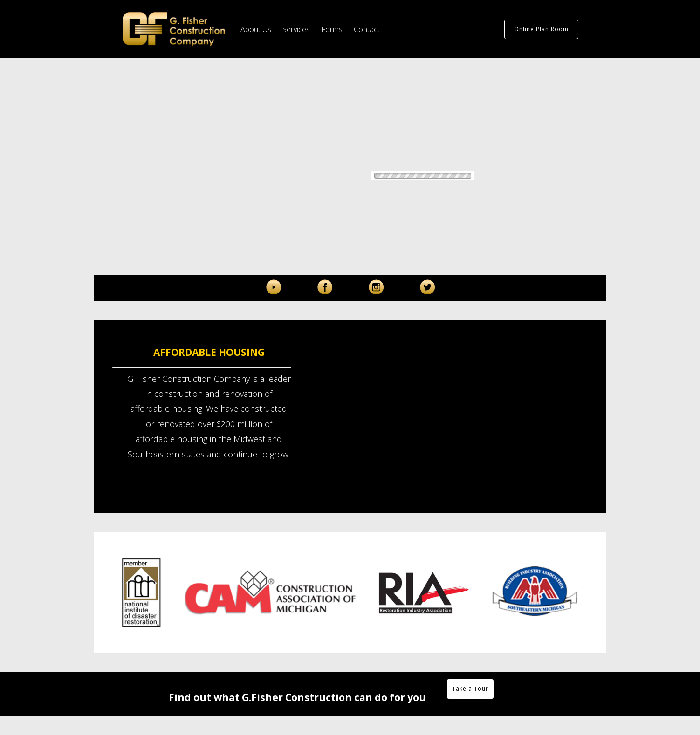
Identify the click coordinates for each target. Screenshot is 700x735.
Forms (332, 29)
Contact (367, 29)
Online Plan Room (541, 29)
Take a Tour (470, 689)
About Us (256, 29)
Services (296, 29)
